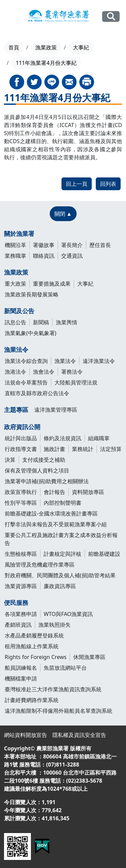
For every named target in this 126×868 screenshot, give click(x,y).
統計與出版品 (21, 438)
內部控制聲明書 (62, 503)
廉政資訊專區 (60, 586)
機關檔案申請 (21, 678)
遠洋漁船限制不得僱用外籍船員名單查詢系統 (58, 711)
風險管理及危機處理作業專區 (40, 565)
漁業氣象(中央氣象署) (31, 333)
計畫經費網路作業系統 (32, 700)
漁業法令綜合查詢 (26, 361)
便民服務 (16, 603)
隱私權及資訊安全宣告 (79, 735)
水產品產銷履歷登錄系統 (34, 635)
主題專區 (16, 410)
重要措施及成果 (52, 284)
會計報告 (54, 492)
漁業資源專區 (21, 586)
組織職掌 (99, 438)
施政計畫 (54, 449)
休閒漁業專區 (89, 657)
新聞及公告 (19, 311)
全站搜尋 (111, 16)
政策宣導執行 (21, 492)
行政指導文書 (21, 449)
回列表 (108, 184)
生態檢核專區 (21, 554)
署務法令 (72, 372)
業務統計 (83, 449)
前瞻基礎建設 (104, 554)
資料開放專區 (88, 492)
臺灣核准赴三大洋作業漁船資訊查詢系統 (53, 689)
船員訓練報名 (21, 668)
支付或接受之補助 (44, 460)
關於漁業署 (19, 234)
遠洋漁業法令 (99, 361)
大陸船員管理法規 (76, 382)
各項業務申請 (21, 614)
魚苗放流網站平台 (65, 668)
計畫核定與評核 (62, 554)
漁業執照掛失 (54, 625)
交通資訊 (72, 256)
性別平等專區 (21, 503)
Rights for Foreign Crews (36, 657)
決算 (10, 460)
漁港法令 (15, 372)
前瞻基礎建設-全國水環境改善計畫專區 (51, 513)
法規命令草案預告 (26, 382)
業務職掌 (15, 256)
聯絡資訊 (44, 256)
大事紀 (81, 47)
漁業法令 (16, 349)
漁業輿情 (67, 322)
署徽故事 (44, 245)
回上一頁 (77, 184)
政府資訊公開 (22, 427)
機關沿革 (15, 245)
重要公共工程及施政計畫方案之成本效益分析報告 (61, 539)
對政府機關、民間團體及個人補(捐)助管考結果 (60, 575)
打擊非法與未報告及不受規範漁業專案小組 (56, 524)
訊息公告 (15, 322)
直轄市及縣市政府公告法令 (37, 393)
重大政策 (15, 284)
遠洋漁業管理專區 (56, 410)
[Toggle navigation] (10, 17)
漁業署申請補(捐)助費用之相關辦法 (47, 481)
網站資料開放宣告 (26, 735)
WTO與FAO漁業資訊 (68, 614)
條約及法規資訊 (62, 438)
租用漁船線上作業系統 (32, 646)
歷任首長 (100, 245)
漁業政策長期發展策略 (32, 294)
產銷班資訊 (18, 625)
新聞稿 (41, 322)
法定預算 (111, 449)
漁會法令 (44, 372)
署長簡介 (72, 245)
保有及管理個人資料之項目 (37, 470)
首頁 (14, 47)
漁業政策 (46, 47)
